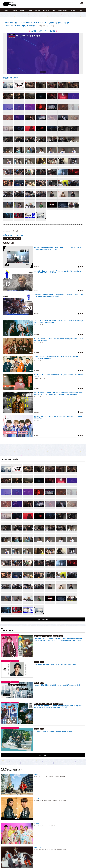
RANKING (46, 10)
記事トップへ (43, 31)
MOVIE (22, 10)
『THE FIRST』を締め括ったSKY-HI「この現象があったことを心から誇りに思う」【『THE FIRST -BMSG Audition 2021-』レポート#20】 (59, 295)
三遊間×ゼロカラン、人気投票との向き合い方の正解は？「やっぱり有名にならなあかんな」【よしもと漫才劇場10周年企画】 (59, 358)
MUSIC (15, 10)
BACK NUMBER (63, 10)
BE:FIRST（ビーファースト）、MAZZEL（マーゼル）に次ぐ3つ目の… (51, 850)
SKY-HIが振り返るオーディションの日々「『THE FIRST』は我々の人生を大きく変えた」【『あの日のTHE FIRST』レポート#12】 (58, 272)
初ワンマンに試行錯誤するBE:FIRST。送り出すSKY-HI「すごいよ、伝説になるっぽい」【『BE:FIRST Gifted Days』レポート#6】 (58, 248)
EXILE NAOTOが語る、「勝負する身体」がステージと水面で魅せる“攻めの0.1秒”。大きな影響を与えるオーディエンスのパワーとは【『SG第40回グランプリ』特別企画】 (58, 394)
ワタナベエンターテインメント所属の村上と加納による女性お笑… (50, 777)
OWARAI (7, 10)
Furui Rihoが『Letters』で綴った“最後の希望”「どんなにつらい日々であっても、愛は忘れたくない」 (58, 376)
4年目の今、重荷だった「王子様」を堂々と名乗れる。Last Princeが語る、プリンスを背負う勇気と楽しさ (58, 417)
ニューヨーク (38, 798)
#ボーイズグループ (17, 231)
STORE (73, 10)
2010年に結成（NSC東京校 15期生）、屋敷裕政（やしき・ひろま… (50, 801)
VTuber (30, 10)
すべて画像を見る (43, 619)
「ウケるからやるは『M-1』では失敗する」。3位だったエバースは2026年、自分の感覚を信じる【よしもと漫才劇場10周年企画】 (59, 322)
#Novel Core (6, 231)
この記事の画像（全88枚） (11, 78)
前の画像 (33, 31)
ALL (54, 10)
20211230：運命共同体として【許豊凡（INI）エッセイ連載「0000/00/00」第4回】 (57, 685)
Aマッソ (36, 774)
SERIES (38, 10)
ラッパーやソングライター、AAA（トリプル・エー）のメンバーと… (51, 826)
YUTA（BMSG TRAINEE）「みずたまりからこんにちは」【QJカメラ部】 (55, 664)
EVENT (81, 10)
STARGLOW (37, 847)
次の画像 (53, 31)
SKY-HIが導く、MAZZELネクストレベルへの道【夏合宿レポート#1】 (54, 732)
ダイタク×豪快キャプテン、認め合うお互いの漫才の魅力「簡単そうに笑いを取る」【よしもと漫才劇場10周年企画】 (59, 340)
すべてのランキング (43, 755)
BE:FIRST (37, 824)
